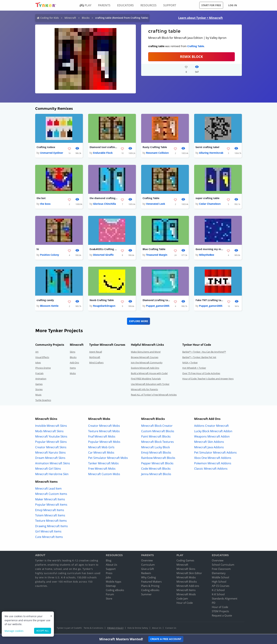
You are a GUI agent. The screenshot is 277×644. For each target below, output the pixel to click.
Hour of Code (185, 603)
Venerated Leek (156, 204)
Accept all (43, 631)
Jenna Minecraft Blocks (156, 475)
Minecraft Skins (186, 570)
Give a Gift (148, 570)
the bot (41, 198)
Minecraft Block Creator (157, 426)
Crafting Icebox (46, 147)
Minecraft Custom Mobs (104, 475)
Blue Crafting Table (154, 250)
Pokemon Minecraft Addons (213, 464)
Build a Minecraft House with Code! (149, 374)
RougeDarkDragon (104, 306)
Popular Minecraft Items (51, 505)
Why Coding (148, 578)
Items (73, 369)
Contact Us (171, 629)
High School (219, 582)
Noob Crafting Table (102, 301)
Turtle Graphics (43, 401)
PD (214, 603)
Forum (110, 595)
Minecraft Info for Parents (144, 390)
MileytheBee (207, 255)
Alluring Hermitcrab (211, 153)
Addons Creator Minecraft (211, 426)
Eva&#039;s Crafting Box (104, 250)
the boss (45, 204)
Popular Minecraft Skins (51, 442)
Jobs (108, 578)
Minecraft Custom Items (51, 495)
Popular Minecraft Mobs (104, 442)
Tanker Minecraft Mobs (103, 464)
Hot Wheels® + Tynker (194, 369)
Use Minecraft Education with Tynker (150, 385)
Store (109, 599)
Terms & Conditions (93, 629)
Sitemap (111, 586)
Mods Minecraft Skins (49, 432)
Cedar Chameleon (210, 204)
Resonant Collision (157, 153)
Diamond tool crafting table (104, 147)
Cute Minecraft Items (49, 537)
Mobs (73, 374)
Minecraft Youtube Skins (51, 437)
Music (38, 395)
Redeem (146, 574)
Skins (73, 352)
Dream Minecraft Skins (50, 459)
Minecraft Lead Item (48, 489)
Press (109, 574)
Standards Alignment (225, 599)
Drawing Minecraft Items (51, 527)
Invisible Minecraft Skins (51, 426)
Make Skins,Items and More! (146, 352)
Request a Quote (222, 616)
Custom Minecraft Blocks (158, 432)
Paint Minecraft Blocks (156, 437)
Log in (233, 5)
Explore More (139, 322)
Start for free (211, 5)
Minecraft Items (186, 591)
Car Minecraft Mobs (101, 453)
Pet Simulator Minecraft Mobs (108, 459)
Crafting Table (196, 46)
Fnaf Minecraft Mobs (102, 437)
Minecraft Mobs (186, 578)
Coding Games (185, 561)
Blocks (86, 18)
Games (39, 385)
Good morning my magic (210, 250)
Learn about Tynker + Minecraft (201, 18)
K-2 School (218, 591)
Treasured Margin (157, 255)
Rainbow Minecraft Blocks (158, 459)
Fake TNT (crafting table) (210, 301)
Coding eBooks (115, 591)
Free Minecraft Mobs (102, 469)
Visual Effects (42, 358)
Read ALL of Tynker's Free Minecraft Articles (154, 395)
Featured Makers (151, 582)
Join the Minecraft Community (147, 363)
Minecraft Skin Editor (189, 574)
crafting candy (45, 301)
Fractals (39, 374)
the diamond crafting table (104, 198)
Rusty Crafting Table (155, 147)
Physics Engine (43, 369)
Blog (109, 561)
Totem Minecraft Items (50, 516)
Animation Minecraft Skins (53, 464)
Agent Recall (96, 352)
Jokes (38, 363)
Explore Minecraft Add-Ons (145, 369)
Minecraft (70, 18)
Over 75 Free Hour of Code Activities (201, 374)
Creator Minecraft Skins (51, 448)
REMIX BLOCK (191, 57)
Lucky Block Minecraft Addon (213, 432)
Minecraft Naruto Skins (50, 453)
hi (38, 250)
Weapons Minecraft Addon (212, 437)
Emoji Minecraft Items (50, 511)
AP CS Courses (221, 586)
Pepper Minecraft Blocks (157, 464)
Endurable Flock (103, 153)
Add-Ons (74, 363)
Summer (146, 595)
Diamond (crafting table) (157, 301)
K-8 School (218, 595)
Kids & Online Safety (138, 629)
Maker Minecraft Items (50, 500)
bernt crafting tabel (207, 147)
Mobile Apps (114, 582)
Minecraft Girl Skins (48, 469)
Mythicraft (95, 358)
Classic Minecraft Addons (211, 469)
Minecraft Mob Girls (101, 448)
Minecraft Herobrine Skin (52, 475)
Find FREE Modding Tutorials (146, 379)
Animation (41, 379)
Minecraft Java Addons (209, 448)
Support (111, 570)
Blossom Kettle (49, 306)
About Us (111, 565)
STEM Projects (220, 612)
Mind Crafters (96, 363)
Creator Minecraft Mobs (104, 426)
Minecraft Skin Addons (209, 442)
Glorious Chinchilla (104, 204)
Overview (147, 561)
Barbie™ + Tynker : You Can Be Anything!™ (204, 352)
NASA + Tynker (190, 363)
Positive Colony (50, 255)
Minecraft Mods (186, 595)
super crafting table (207, 198)
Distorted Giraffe (103, 255)
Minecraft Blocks (187, 582)
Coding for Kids (50, 18)
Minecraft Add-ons (188, 586)
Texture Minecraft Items (51, 521)
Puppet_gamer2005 (158, 306)
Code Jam (182, 599)
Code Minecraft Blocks (156, 469)
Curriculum (148, 565)
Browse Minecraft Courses (145, 358)
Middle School (220, 578)
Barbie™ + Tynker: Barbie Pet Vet (199, 358)
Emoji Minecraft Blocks (156, 453)
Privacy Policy (115, 629)
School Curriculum (223, 565)
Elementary (219, 574)
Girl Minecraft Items (48, 532)
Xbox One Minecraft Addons (213, 459)
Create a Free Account (166, 639)
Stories (39, 390)
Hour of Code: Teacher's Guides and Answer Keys (208, 379)
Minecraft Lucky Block (155, 448)
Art (37, 352)
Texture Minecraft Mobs (104, 432)
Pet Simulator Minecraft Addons (215, 453)
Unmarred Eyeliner (52, 153)
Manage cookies (14, 631)
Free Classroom (221, 570)
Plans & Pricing (150, 586)
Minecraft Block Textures (157, 442)
